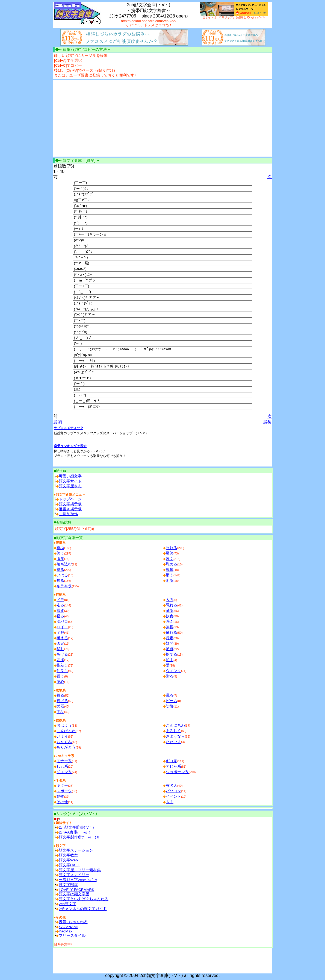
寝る (60, 616)
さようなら (175, 736)
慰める (172, 564)
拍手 (170, 660)
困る (170, 581)
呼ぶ (170, 622)
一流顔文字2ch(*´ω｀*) (78, 880)
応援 (60, 660)
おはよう (64, 725)
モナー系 (64, 761)
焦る (60, 581)
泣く (170, 559)
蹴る (170, 695)
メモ (60, 600)
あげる (62, 654)
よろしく (173, 731)
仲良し (62, 671)
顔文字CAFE (69, 865)
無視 (170, 627)
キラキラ (64, 586)
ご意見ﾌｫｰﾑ (68, 514)
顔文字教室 (68, 855)
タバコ (62, 622)
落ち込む (64, 564)
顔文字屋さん (70, 486)
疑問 (170, 643)
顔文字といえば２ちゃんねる (84, 899)
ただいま (173, 742)
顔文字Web (68, 860)
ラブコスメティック (69, 428)
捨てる (172, 654)
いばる (62, 575)
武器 (60, 706)
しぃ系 (62, 766)
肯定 (170, 638)
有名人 (172, 786)
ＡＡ (170, 802)
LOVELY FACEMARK (76, 890)
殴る (60, 695)
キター (62, 786)
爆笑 (170, 553)
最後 (267, 422)
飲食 (170, 616)
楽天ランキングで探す (70, 446)
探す (60, 611)
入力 (170, 600)
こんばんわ (66, 731)
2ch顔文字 (67, 904)
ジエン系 (64, 772)
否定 (60, 643)
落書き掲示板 (70, 509)
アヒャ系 (173, 766)
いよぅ (62, 736)
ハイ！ (62, 627)
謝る (170, 676)
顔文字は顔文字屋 (74, 894)
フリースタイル (72, 936)
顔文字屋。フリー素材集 (80, 870)
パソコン (173, 791)
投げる (62, 701)
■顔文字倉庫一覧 (68, 538)
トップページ (70, 499)
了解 (60, 633)
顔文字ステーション (76, 850)
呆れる (172, 633)
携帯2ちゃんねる (73, 922)
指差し (62, 665)
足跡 (170, 649)
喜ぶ (60, 548)
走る (60, 605)
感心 (60, 682)
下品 (60, 712)
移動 (60, 649)
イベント (173, 796)
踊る (170, 611)
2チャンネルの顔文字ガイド (83, 909)
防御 (170, 706)
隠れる (172, 605)
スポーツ (64, 791)
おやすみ (64, 742)
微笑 (60, 559)
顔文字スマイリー (74, 875)
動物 (60, 796)
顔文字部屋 (68, 885)
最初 (58, 422)
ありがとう (66, 747)
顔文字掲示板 (70, 504)
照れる (172, 548)
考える (62, 638)
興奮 (170, 570)
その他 (62, 802)
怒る (60, 570)
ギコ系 (172, 761)
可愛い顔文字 (70, 476)
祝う (60, 676)
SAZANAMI (68, 927)
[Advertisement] (99, 118)
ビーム (172, 701)
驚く (170, 575)
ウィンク (173, 671)
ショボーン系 (177, 772)
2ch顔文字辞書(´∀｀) (76, 827)
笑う (60, 553)
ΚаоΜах (66, 931)
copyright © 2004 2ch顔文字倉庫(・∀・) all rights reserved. (162, 975)
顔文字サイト (70, 481)
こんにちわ (175, 725)
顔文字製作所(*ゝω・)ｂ (79, 837)
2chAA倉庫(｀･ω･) (75, 832)
